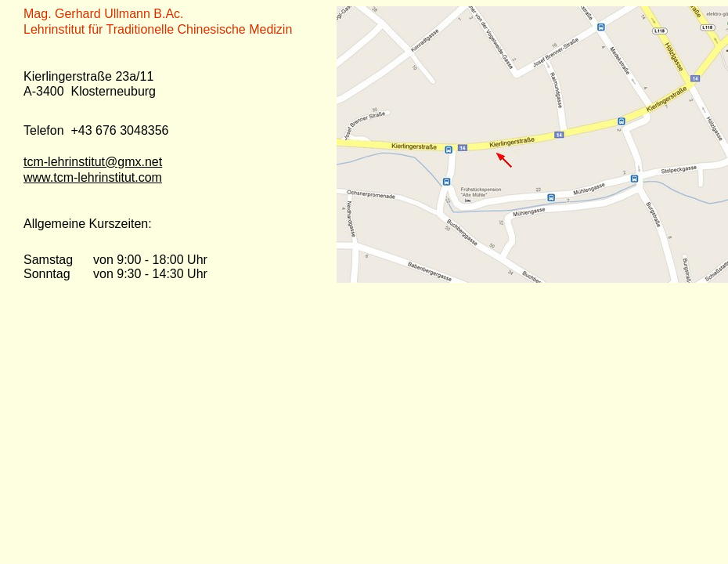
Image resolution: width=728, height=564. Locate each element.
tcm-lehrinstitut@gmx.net (93, 162)
